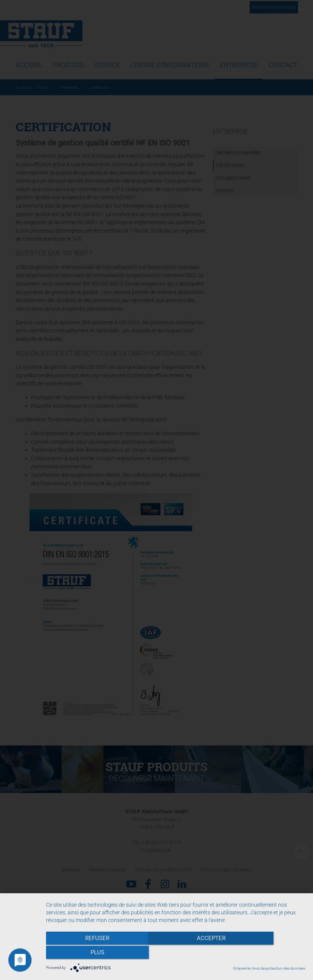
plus (267, 954)
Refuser (85, 954)
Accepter (175, 954)
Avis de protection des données (279, 968)
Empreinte (242, 968)
